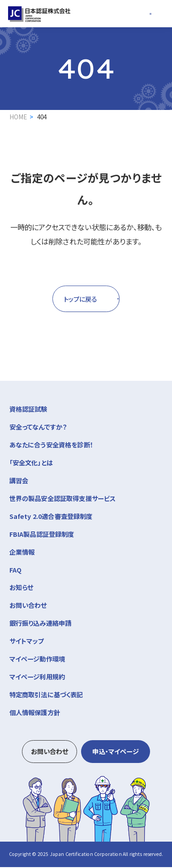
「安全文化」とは (31, 463)
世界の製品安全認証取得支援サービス (63, 499)
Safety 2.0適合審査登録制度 (51, 517)
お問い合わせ (28, 606)
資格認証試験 (86, 409)
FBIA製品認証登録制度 (42, 535)
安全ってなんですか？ (38, 428)
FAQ (16, 571)
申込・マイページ (115, 752)
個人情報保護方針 (35, 713)
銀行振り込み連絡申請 (41, 624)
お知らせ (21, 588)
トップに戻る (64, 299)
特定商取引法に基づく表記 (46, 695)
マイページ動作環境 (37, 659)
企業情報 (86, 552)
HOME (18, 117)
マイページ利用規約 (37, 677)
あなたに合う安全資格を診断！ (51, 445)
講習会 (86, 480)
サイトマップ (27, 642)
